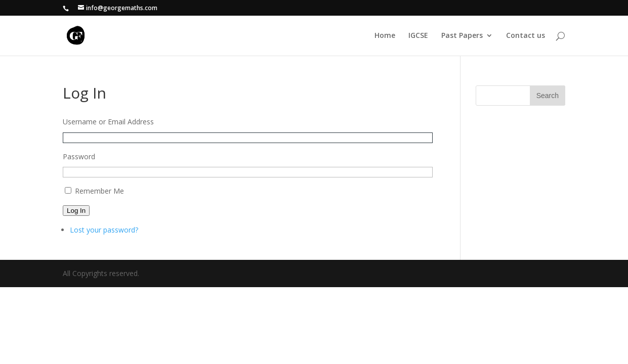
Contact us (526, 36)
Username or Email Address (108, 122)
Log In (76, 211)
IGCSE (418, 36)
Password (79, 156)
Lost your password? (104, 230)
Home (385, 36)
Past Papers (462, 36)
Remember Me (99, 191)
